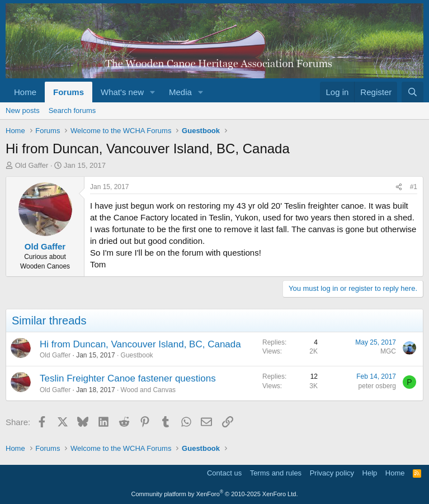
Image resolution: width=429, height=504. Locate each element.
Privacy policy (332, 473)
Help (370, 473)
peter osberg (377, 386)
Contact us (224, 473)
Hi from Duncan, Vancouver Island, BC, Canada (140, 344)
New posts (23, 110)
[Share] (399, 187)
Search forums (72, 110)
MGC (388, 351)
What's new (122, 92)
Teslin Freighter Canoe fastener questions (128, 378)
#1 (414, 187)
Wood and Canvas (148, 390)
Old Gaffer (32, 165)
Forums (69, 92)
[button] (153, 92)
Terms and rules (276, 473)
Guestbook (137, 355)
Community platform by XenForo (215, 494)
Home (25, 92)
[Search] (412, 92)
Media (180, 92)
